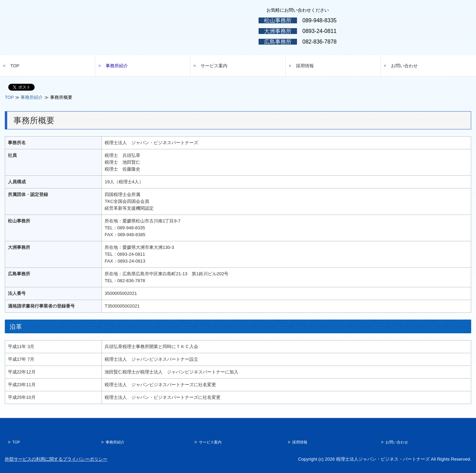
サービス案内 (214, 66)
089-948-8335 (320, 20)
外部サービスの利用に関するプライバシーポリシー (56, 459)
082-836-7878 (320, 42)
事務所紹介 (117, 66)
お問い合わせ (404, 66)
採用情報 (305, 66)
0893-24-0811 (320, 31)
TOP (15, 66)
